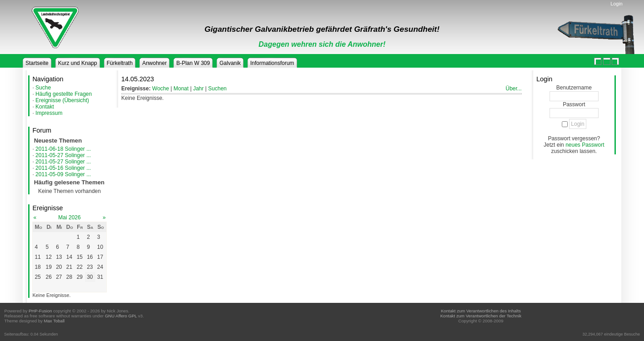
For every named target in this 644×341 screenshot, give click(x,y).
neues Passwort (585, 145)
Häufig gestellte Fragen (64, 94)
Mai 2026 (69, 217)
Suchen (217, 89)
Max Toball (54, 321)
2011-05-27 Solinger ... (63, 155)
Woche (161, 89)
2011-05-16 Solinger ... (63, 168)
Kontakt (45, 107)
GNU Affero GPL (121, 316)
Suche (43, 88)
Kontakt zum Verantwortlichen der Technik (481, 316)
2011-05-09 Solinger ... (63, 174)
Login (616, 4)
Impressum (49, 113)
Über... (513, 89)
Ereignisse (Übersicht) (62, 100)
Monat (181, 89)
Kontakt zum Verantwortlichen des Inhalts (481, 311)
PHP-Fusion (40, 311)
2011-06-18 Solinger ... (63, 149)
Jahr (198, 89)
